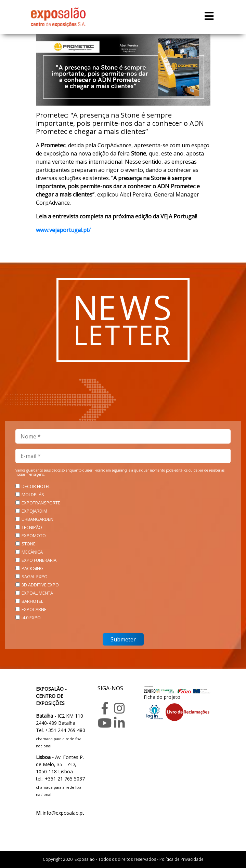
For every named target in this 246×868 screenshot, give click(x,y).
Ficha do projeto (162, 697)
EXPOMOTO (34, 535)
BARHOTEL (32, 601)
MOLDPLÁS (33, 494)
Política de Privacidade (182, 859)
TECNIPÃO (32, 527)
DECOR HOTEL (36, 486)
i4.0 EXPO (31, 618)
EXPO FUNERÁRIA (39, 560)
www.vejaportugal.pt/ (63, 230)
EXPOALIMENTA (37, 593)
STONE (29, 544)
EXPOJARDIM (34, 511)
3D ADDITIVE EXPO (40, 585)
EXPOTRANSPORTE (41, 503)
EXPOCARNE (34, 609)
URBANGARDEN (37, 519)
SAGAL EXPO (35, 577)
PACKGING (33, 568)
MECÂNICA (32, 552)
